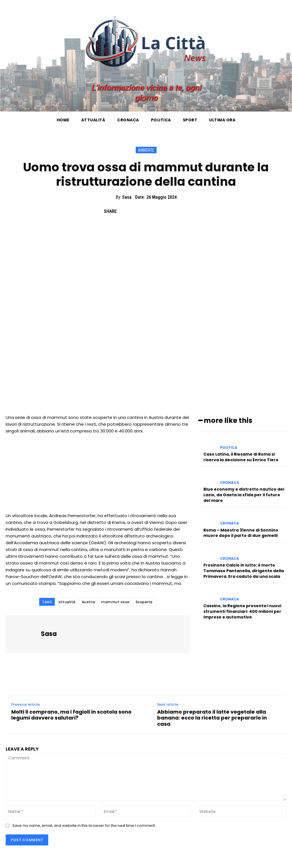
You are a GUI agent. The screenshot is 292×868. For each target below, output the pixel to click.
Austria (89, 602)
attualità (67, 602)
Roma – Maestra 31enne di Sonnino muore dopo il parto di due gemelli (241, 532)
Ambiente (146, 150)
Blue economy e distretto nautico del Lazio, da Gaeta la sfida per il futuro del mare (244, 494)
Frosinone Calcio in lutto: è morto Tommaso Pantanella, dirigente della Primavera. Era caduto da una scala (244, 570)
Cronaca (230, 482)
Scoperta (144, 602)
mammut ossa (115, 602)
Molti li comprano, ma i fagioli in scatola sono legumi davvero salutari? (71, 715)
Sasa (127, 197)
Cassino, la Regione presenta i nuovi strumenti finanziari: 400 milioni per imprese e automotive (242, 611)
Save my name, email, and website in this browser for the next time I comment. (84, 826)
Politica (229, 447)
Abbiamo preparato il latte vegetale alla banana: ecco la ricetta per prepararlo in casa (212, 718)
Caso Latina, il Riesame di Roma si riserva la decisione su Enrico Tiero (241, 457)
